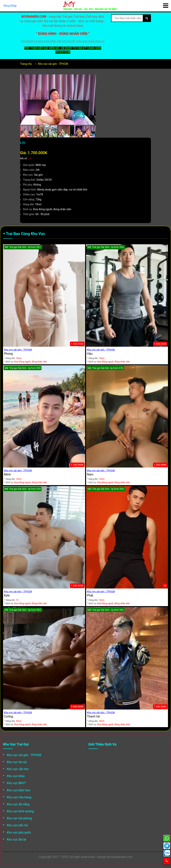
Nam (90, 474)
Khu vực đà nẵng (18, 804)
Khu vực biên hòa (18, 790)
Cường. (9, 716)
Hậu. (90, 354)
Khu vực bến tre (17, 825)
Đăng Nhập (10, 6)
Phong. (9, 354)
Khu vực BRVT (16, 783)
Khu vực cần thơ (18, 769)
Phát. (91, 595)
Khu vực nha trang (19, 797)
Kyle (7, 595)
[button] (93, 78)
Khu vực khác (16, 776)
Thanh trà (93, 716)
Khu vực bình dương (20, 811)
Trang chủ (26, 64)
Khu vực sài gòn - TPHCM (53, 64)
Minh (7, 474)
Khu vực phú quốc (19, 832)
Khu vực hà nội (17, 762)
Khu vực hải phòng (19, 818)
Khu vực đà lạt (16, 840)
